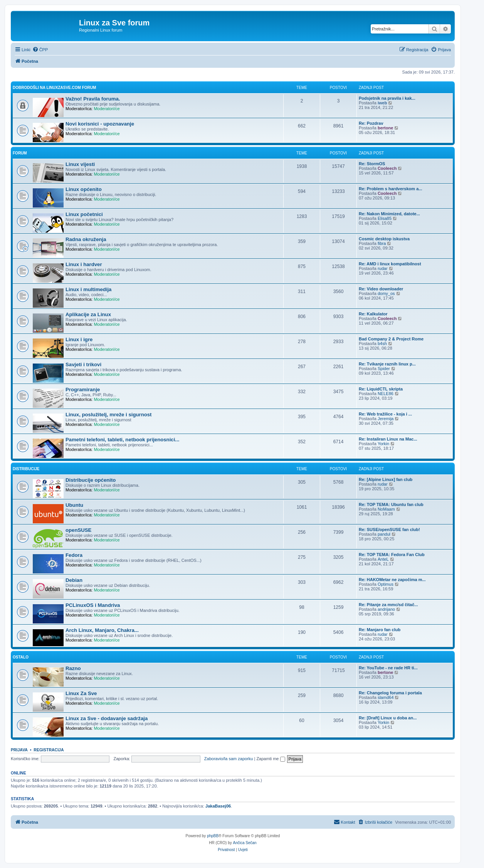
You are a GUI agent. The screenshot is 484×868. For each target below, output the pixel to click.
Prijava (19, 750)
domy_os (386, 293)
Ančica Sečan (245, 843)
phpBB (213, 836)
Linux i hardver (84, 264)
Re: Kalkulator (373, 314)
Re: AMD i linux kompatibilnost (390, 264)
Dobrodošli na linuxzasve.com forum (54, 88)
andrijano (386, 609)
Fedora (74, 555)
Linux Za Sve (81, 693)
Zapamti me (271, 759)
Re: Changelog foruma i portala (390, 693)
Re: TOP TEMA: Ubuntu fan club (391, 504)
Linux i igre (79, 339)
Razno (73, 668)
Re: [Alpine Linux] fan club (386, 479)
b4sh (382, 344)
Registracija (49, 750)
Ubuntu (74, 505)
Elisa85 (385, 218)
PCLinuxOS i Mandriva (93, 605)
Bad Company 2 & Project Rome (391, 339)
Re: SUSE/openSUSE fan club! (389, 530)
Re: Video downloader (381, 289)
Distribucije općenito (91, 480)
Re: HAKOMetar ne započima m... (392, 580)
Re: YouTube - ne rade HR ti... (388, 668)
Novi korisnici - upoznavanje (100, 124)
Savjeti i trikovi (83, 364)
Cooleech (387, 168)
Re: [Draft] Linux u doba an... (388, 718)
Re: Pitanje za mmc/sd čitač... (388, 605)
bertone (385, 128)
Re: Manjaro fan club (380, 630)
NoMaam (386, 509)
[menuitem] (40, 50)
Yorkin (383, 444)
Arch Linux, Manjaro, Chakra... (102, 630)
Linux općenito (84, 189)
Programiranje (83, 390)
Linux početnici (84, 214)
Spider (384, 369)
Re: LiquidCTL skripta (381, 389)
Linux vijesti (80, 164)
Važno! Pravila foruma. (93, 99)
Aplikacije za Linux (88, 314)
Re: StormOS (372, 164)
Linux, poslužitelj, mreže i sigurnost (109, 415)
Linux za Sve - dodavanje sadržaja (107, 718)
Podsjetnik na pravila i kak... (387, 98)
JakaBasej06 (218, 806)
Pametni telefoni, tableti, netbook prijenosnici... (122, 440)
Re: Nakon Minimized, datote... (389, 214)
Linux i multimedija (88, 289)
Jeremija (386, 419)
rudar (383, 268)
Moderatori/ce (107, 109)
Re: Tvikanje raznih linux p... (387, 364)
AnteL (383, 559)
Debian (74, 580)
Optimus (386, 584)
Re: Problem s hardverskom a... (390, 189)
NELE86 (386, 394)
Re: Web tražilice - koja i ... (385, 414)
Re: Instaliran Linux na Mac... (388, 439)
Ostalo (21, 657)
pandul (384, 534)
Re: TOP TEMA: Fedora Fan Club (392, 555)
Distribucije (26, 469)
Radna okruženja (86, 239)
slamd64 (386, 697)
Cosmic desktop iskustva (384, 239)
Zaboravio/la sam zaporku (229, 759)
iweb (382, 103)
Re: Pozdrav (371, 123)
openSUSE (78, 530)
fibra (382, 243)
